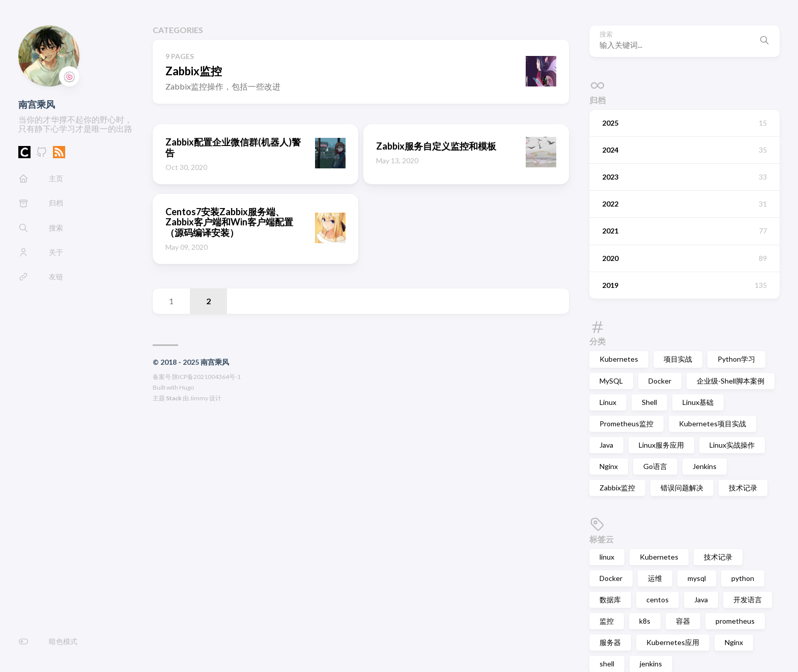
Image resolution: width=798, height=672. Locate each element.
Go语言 (655, 466)
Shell (649, 402)
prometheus (735, 621)
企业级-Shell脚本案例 (731, 381)
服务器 (610, 642)
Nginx (609, 466)
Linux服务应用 (661, 445)
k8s (645, 621)
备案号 (162, 377)
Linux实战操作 (732, 445)
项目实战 (678, 359)
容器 (683, 621)
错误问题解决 (682, 488)
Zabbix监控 (617, 488)
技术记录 (743, 488)
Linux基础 (698, 402)
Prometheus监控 (626, 423)
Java (606, 445)
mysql (697, 578)
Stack (174, 398)
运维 (655, 578)
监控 (607, 621)
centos (658, 600)
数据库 (610, 600)
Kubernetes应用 (673, 642)
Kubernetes (619, 359)
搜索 (606, 34)
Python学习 (736, 359)
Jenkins (705, 466)
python (743, 578)
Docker (660, 381)
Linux (608, 402)
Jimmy (199, 398)
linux (607, 557)
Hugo (187, 387)
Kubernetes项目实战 (712, 423)
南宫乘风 (37, 104)
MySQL (611, 381)
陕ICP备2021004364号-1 (206, 377)
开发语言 (748, 600)
